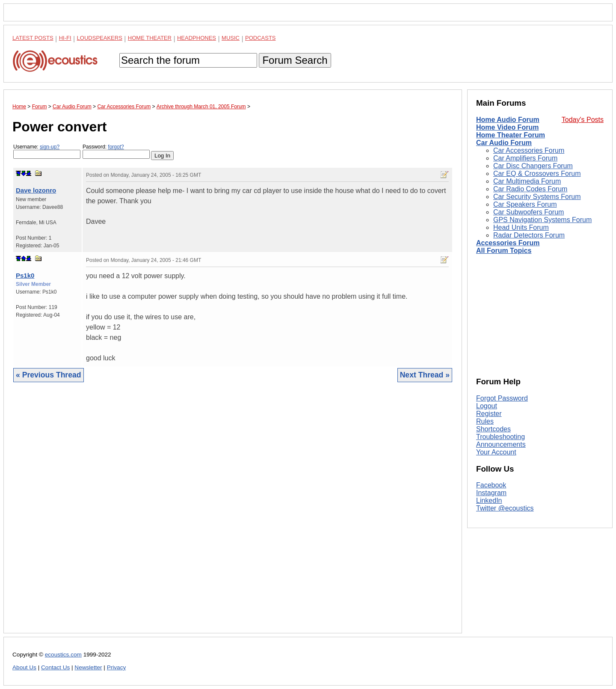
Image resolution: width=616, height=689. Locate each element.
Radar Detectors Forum (529, 235)
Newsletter (88, 667)
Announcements (501, 444)
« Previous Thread (49, 375)
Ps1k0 (25, 275)
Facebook (491, 485)
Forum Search (295, 60)
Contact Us (55, 667)
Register (489, 414)
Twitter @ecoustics (505, 508)
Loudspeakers (100, 38)
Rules (485, 421)
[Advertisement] (233, 514)
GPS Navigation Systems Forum (542, 220)
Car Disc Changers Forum (533, 166)
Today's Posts (583, 120)
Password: (116, 151)
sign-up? (50, 147)
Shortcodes (493, 429)
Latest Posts (33, 38)
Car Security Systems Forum (537, 197)
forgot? (116, 147)
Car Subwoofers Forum (529, 212)
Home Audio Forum (508, 120)
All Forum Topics (504, 251)
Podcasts (261, 38)
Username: (47, 151)
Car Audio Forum (504, 143)
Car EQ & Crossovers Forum (537, 174)
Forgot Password (502, 398)
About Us (24, 667)
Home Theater (150, 38)
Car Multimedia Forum (527, 181)
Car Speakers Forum (525, 204)
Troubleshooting (500, 437)
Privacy (117, 667)
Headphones (197, 38)
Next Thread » (425, 375)
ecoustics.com (63, 655)
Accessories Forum (508, 243)
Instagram (491, 493)
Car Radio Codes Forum (530, 189)
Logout (487, 406)
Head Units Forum (521, 227)
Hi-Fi (65, 38)
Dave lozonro (36, 190)
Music (231, 38)
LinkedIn (489, 500)
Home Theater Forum (511, 135)
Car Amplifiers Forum (525, 158)
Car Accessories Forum (529, 150)
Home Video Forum (507, 127)
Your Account (496, 452)
